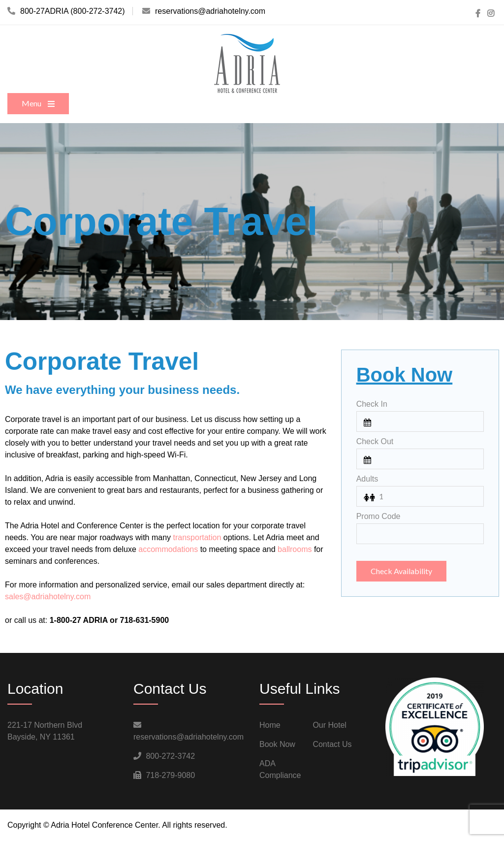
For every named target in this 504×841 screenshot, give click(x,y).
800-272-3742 (170, 756)
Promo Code (378, 516)
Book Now (277, 744)
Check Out (375, 441)
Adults (367, 479)
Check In (372, 404)
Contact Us (332, 744)
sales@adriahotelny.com (48, 597)
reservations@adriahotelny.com (189, 737)
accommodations (168, 549)
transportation (197, 537)
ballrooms (295, 549)
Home (270, 725)
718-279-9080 (170, 775)
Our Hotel (329, 725)
